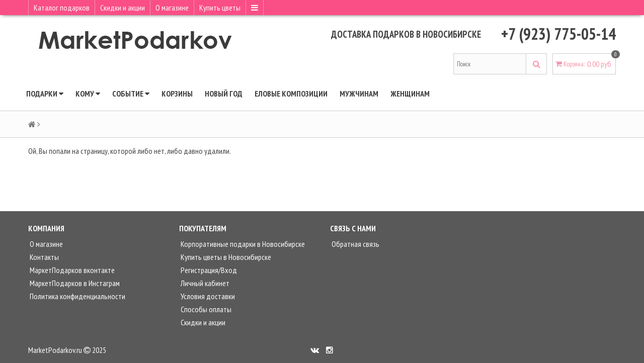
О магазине (172, 8)
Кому (88, 94)
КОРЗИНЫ (177, 94)
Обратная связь (355, 244)
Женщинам (410, 94)
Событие (131, 94)
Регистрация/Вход (208, 270)
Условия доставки (207, 296)
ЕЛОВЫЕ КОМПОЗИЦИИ (291, 94)
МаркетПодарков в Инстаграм (74, 283)
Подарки (45, 94)
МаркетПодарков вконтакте (71, 270)
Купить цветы (220, 8)
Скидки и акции (123, 8)
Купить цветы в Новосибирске (225, 257)
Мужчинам (359, 94)
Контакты (44, 257)
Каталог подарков (62, 8)
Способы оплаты (205, 309)
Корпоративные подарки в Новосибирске (242, 244)
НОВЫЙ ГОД (224, 94)
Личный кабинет (204, 283)
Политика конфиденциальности (77, 296)
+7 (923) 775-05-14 (558, 34)
